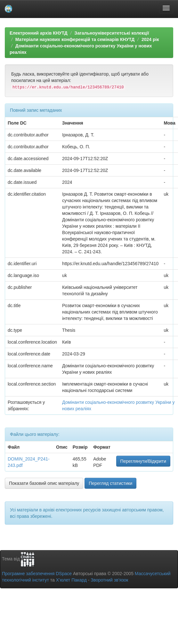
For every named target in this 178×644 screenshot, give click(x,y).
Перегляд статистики (110, 483)
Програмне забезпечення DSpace (37, 574)
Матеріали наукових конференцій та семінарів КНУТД (75, 39)
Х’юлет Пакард (71, 580)
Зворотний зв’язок (109, 580)
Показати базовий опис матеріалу (44, 483)
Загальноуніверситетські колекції (112, 33)
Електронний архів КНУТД (39, 33)
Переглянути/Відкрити (143, 461)
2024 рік (150, 39)
